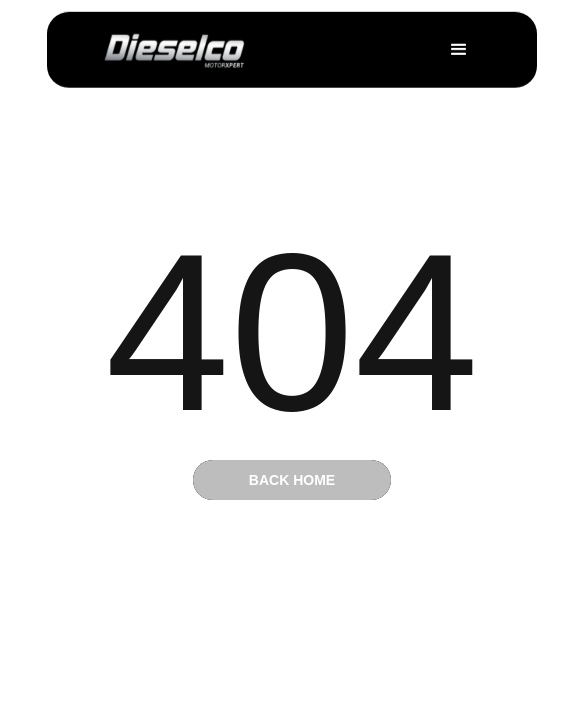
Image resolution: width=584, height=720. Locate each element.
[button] (459, 49)
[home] (175, 49)
